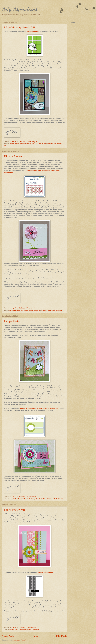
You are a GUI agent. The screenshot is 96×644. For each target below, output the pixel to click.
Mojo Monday (33, 31)
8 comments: (32, 497)
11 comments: (31, 308)
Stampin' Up (60, 310)
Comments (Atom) (19, 640)
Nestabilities (52, 143)
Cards (12, 143)
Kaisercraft (31, 143)
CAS (16, 630)
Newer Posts (8, 636)
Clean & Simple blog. (45, 572)
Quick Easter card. (15, 510)
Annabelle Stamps (16, 310)
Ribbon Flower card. (16, 156)
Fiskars (44, 310)
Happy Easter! (13, 321)
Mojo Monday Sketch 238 (20, 27)
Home (35, 636)
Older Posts (61, 636)
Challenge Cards (21, 143)
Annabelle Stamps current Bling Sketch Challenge (39, 408)
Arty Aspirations (20, 9)
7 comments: (31, 627)
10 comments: (32, 141)
